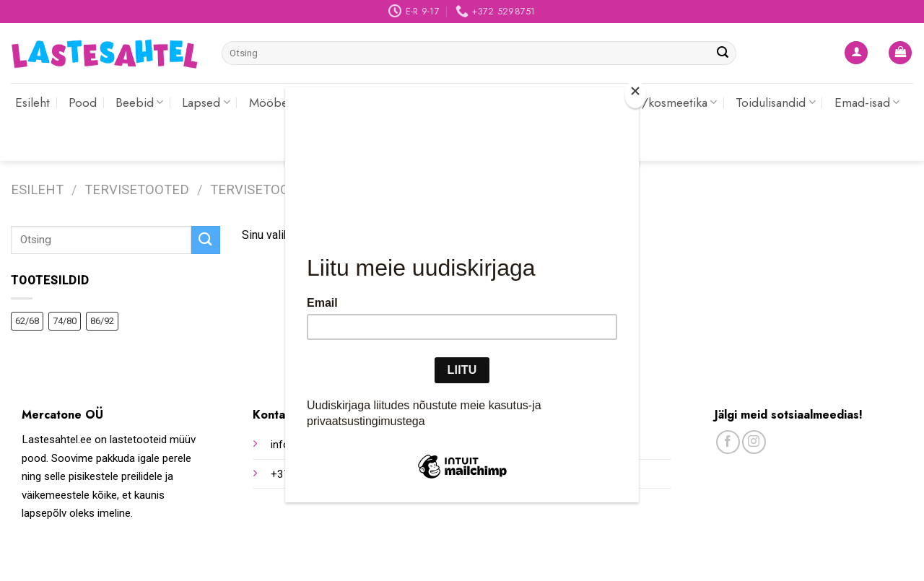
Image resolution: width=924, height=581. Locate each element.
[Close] (635, 94)
